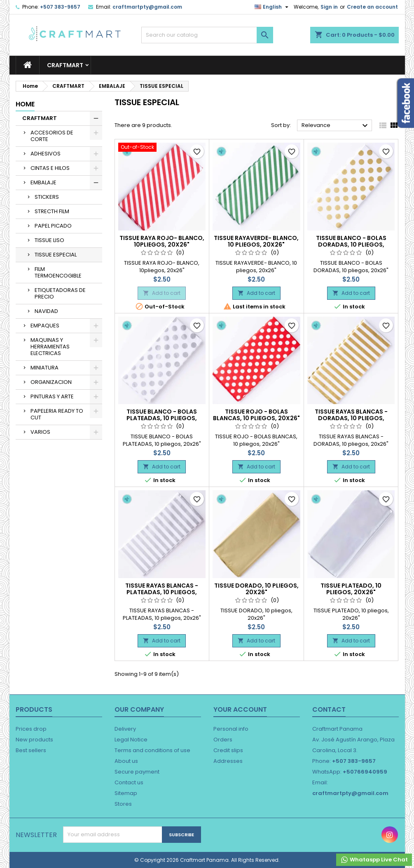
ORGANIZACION (51, 382)
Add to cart (162, 293)
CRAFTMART (65, 65)
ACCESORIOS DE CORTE (52, 136)
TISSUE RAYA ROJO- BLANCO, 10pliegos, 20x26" (162, 241)
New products (34, 740)
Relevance (336, 126)
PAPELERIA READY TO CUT (57, 414)
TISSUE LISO (49, 240)
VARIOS (40, 432)
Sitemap (126, 793)
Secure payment (137, 772)
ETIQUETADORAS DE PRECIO (60, 293)
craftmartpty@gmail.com (147, 7)
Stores (123, 804)
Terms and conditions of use (152, 750)
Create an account (372, 7)
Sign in (329, 7)
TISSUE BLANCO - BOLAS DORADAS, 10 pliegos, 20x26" (351, 245)
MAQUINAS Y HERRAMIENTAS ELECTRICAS (50, 347)
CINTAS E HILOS (50, 168)
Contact (329, 709)
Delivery (125, 729)
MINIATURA (44, 368)
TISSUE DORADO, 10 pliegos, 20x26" (256, 589)
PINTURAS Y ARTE (52, 396)
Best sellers (31, 750)
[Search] (207, 35)
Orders (223, 740)
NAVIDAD (46, 311)
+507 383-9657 (60, 7)
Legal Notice (131, 740)
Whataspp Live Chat (374, 860)
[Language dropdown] (272, 7)
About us (126, 761)
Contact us (129, 782)
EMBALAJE (43, 182)
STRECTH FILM (52, 211)
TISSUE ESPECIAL (56, 255)
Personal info (231, 729)
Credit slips (228, 750)
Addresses (228, 761)
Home (25, 104)
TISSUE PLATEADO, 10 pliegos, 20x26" (351, 589)
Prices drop (31, 729)
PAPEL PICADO (53, 226)
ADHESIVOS (46, 154)
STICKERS (47, 197)
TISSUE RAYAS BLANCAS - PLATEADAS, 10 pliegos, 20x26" (162, 592)
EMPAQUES (45, 326)
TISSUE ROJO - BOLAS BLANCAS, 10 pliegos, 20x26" (256, 415)
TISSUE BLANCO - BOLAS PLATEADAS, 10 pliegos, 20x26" (162, 418)
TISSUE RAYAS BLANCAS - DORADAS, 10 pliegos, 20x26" (351, 418)
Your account (240, 709)
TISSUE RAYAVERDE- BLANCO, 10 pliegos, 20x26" (256, 241)
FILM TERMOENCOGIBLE (58, 272)
